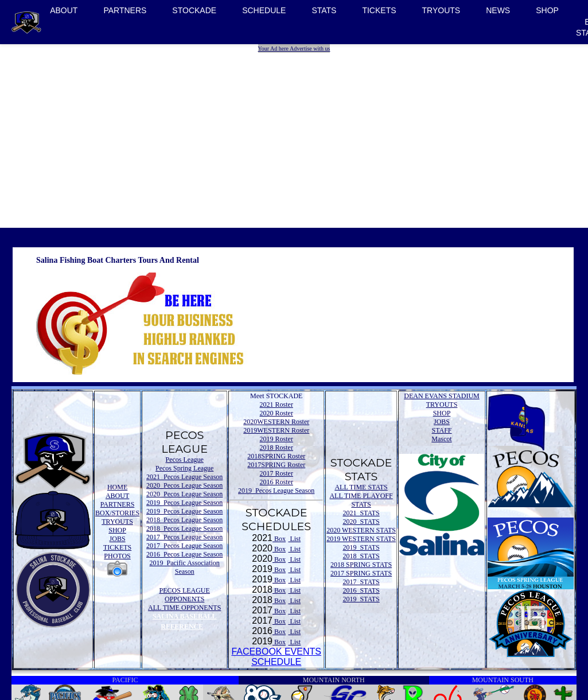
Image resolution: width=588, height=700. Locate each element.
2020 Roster (277, 413)
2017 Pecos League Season (184, 537)
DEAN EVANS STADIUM (442, 396)
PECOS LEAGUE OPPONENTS (185, 595)
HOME (117, 487)
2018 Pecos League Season (184, 520)
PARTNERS (125, 10)
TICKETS (379, 10)
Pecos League (185, 460)
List (294, 539)
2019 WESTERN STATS (361, 539)
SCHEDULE (264, 10)
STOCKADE (194, 10)
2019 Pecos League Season (184, 503)
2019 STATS (361, 547)
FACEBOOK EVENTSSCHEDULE (276, 657)
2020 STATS (361, 522)
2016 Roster (277, 482)
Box (279, 539)
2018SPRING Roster (276, 456)
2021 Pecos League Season (184, 477)
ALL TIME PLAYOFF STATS (361, 500)
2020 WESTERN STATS (361, 530)
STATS (324, 10)
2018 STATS (361, 556)
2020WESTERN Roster (276, 422)
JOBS (118, 539)
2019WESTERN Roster (276, 430)
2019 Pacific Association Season (185, 567)
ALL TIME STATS (361, 487)
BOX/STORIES (117, 513)
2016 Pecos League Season (184, 554)
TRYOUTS (441, 10)
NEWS (498, 10)
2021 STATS (361, 513)
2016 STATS (361, 590)
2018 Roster (277, 448)
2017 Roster (277, 473)
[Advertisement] (295, 133)
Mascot (441, 439)
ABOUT (64, 10)
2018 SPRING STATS (361, 565)
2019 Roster (277, 439)
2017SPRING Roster (276, 465)
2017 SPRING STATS (361, 573)
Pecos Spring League (184, 468)
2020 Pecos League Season (184, 485)
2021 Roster (277, 405)
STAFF (441, 430)
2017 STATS (361, 582)
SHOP (547, 10)
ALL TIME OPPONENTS (184, 608)
